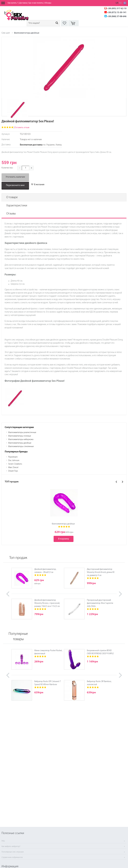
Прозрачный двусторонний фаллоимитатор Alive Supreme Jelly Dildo (100, 603)
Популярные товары (18, 636)
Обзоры (48, 3)
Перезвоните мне (15, 185)
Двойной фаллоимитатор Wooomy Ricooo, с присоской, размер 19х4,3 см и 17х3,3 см (47, 603)
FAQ (3, 841)
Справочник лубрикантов (12, 857)
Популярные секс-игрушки (13, 852)
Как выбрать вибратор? (11, 847)
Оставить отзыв (22, 128)
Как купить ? (13, 3)
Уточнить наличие (15, 177)
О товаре (12, 197)
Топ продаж (18, 558)
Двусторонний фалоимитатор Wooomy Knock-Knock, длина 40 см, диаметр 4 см (101, 572)
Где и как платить (36, 3)
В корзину (64, 539)
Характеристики (17, 206)
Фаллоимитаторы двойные (27, 33)
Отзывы (11, 214)
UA (117, 3)
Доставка (23, 3)
